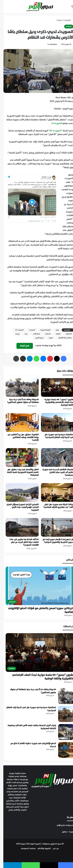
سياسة (56, 20)
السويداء (29, 330)
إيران (54, 330)
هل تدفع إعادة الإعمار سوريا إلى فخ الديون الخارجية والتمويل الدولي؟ (55, 541)
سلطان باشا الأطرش (62, 338)
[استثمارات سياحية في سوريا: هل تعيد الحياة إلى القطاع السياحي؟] (54, 422)
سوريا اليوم (36, 338)
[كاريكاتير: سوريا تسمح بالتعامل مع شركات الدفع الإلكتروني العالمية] (36, 586)
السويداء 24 (52, 131)
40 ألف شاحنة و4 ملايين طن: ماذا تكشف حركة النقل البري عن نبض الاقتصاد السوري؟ (21, 542)
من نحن (52, 849)
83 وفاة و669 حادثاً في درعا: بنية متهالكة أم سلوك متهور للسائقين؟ (20, 401)
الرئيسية (65, 20)
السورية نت (53, 123)
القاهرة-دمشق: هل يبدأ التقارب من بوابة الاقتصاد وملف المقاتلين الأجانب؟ (20, 437)
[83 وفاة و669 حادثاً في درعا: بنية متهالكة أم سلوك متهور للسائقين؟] (19, 387)
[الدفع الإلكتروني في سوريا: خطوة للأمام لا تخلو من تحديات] (63, 750)
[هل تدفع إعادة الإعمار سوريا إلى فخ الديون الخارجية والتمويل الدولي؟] (54, 527)
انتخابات (45, 334)
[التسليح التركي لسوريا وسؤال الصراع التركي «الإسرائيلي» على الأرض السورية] (19, 492)
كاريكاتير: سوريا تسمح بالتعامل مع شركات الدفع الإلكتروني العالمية (38, 610)
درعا (23, 334)
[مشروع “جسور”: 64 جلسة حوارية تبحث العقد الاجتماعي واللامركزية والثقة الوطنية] (54, 387)
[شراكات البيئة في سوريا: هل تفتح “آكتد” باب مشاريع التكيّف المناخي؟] (54, 492)
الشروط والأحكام (41, 849)
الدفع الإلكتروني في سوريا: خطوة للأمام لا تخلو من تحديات (30, 745)
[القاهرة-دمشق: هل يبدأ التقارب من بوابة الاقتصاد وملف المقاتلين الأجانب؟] (19, 422)
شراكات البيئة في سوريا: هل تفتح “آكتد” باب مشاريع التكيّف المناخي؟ (55, 506)
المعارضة (65, 334)
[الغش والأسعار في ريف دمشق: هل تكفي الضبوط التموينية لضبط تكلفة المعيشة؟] (19, 457)
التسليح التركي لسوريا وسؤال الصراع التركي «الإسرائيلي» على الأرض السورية (19, 507)
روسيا (14, 334)
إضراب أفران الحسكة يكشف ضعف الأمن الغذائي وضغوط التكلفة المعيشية (28, 727)
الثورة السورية (42, 330)
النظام (55, 334)
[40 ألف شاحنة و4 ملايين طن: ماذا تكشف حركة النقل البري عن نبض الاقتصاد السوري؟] (19, 527)
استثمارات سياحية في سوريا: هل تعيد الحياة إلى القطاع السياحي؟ (56, 436)
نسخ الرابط (21, 346)
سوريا (48, 338)
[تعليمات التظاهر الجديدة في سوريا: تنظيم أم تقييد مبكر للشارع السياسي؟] (54, 457)
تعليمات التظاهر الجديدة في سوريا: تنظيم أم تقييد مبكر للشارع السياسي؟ (55, 472)
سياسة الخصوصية (25, 849)
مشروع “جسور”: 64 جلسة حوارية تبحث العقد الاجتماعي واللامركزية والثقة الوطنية (56, 402)
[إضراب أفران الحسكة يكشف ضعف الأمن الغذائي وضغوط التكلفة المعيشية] (63, 732)
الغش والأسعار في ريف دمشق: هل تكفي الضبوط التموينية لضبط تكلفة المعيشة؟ (19, 472)
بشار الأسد (33, 334)
